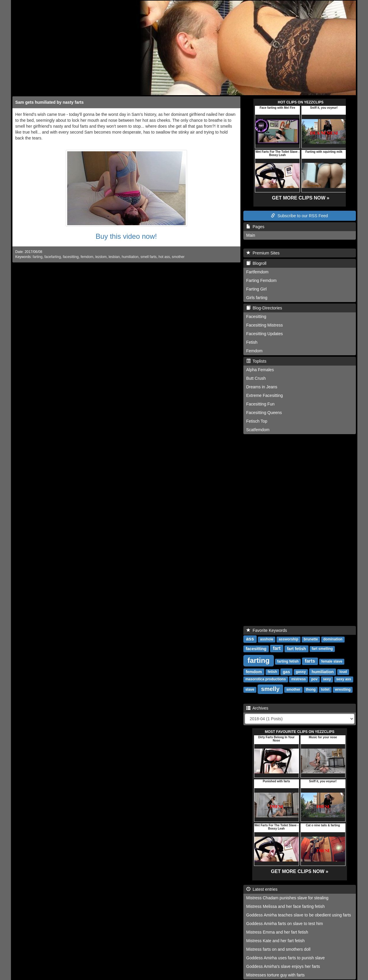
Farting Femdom (262, 280)
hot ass (164, 257)
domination (333, 640)
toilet (325, 690)
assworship (288, 640)
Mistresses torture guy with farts (276, 975)
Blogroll (256, 263)
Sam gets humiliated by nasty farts (50, 102)
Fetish (252, 342)
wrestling (343, 690)
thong (311, 690)
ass (250, 639)
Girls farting (257, 298)
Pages (255, 227)
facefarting (53, 257)
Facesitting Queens (264, 413)
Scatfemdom (258, 430)
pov (314, 679)
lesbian (114, 257)
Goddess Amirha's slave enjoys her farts (283, 966)
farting (37, 257)
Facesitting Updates (265, 334)
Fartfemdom (257, 272)
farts (310, 661)
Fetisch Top (257, 421)
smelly (270, 689)
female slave (332, 662)
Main (251, 235)
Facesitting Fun (261, 404)
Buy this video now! (126, 236)
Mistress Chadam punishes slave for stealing (287, 898)
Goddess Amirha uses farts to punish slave (286, 958)
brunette (311, 640)
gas (286, 672)
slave (250, 690)
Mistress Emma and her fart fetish (277, 932)
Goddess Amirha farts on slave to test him (285, 924)
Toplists (256, 361)
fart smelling (322, 649)
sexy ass (344, 679)
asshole (267, 640)
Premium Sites (263, 253)
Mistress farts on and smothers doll (278, 949)
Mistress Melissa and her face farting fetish (286, 906)
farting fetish (288, 662)
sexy (327, 679)
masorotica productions (266, 679)
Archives (257, 708)
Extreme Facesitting (265, 395)
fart (277, 649)
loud (343, 672)
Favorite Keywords (267, 630)
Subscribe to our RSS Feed (299, 216)
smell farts (149, 257)
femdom (87, 257)
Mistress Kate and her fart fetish (276, 941)
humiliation (130, 257)
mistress (299, 679)
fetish (272, 672)
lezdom (101, 257)
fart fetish (296, 649)
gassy (301, 672)
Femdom (254, 351)
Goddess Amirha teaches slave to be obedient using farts (299, 915)
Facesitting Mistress (265, 325)
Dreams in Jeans (262, 387)
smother (178, 257)
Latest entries (262, 889)
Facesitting (256, 317)
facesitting (71, 257)
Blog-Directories (264, 308)
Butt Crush (256, 378)
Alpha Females (260, 370)
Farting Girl (257, 289)
